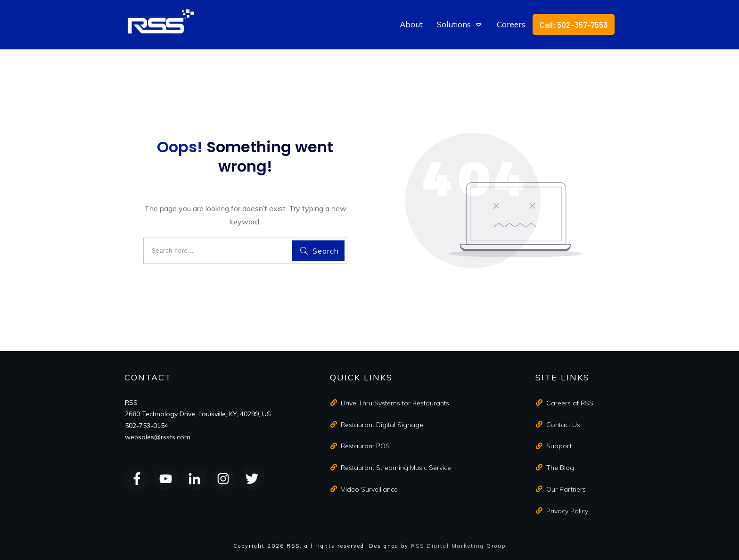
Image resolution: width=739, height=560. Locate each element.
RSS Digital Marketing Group (458, 546)
